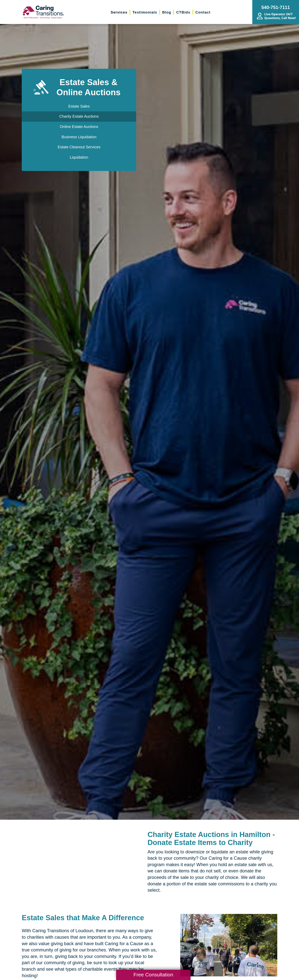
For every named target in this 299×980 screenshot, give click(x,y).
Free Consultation (153, 975)
